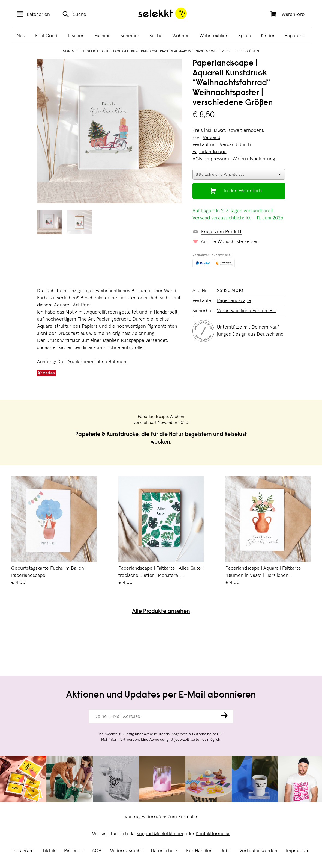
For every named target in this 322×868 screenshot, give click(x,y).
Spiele (245, 36)
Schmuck (130, 36)
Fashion (103, 36)
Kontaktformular (213, 834)
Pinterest (74, 851)
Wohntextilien (214, 36)
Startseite (72, 51)
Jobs (226, 851)
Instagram (23, 851)
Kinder (268, 36)
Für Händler (199, 851)
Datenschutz (164, 851)
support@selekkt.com (160, 834)
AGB (97, 851)
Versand (212, 138)
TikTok (49, 851)
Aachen (177, 417)
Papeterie (295, 36)
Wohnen (181, 36)
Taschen (76, 36)
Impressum (298, 851)
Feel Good (46, 36)
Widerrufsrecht (126, 851)
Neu (21, 36)
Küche (156, 36)
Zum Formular (183, 817)
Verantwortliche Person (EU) (247, 311)
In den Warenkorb (243, 191)
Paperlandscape (210, 152)
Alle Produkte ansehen (161, 612)
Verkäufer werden (258, 851)
